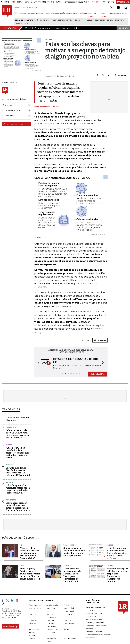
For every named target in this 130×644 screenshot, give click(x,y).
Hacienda (9, 465)
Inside (66, 629)
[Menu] (16, 13)
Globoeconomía (71, 623)
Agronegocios (35, 605)
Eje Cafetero (120, 20)
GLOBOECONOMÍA (58, 13)
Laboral (110, 566)
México (23, 545)
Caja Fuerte (51, 608)
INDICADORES (116, 13)
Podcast (32, 639)
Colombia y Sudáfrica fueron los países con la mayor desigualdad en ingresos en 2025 (18, 489)
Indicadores (34, 629)
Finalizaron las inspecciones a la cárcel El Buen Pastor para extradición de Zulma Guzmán (72, 575)
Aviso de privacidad (94, 620)
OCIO (48, 13)
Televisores (100, 20)
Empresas (33, 620)
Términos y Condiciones (95, 623)
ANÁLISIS (83, 13)
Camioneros (44, 20)
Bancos (9, 445)
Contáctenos (91, 616)
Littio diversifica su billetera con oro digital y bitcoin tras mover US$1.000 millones (117, 553)
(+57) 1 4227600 (9, 617)
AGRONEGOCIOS (72, 13)
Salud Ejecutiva (70, 639)
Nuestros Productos (94, 613)
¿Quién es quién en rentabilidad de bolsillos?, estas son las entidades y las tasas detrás (18, 453)
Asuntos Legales (36, 608)
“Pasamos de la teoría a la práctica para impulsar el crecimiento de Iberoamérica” (30, 553)
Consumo (33, 614)
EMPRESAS (40, 13)
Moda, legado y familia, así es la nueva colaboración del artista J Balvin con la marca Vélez (30, 574)
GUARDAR (121, 75)
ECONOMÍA (31, 13)
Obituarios (51, 632)
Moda (22, 566)
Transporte (11, 427)
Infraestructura (52, 629)
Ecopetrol (79, 20)
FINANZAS (22, 13)
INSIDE (124, 13)
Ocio (66, 632)
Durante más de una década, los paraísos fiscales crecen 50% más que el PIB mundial (18, 472)
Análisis (67, 605)
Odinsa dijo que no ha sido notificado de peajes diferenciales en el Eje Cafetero (74, 552)
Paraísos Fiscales (23, 23)
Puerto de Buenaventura (62, 20)
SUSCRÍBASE (123, 2)
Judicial (67, 566)
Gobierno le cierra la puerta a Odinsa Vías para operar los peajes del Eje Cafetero (17, 434)
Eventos (67, 620)
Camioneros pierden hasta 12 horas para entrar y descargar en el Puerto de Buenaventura (18, 507)
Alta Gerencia (52, 605)
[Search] (111, 8)
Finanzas (32, 623)
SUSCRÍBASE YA (98, 374)
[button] (38, 363)
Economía (68, 614)
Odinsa (110, 20)
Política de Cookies (94, 632)
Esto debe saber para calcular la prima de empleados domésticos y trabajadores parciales (117, 575)
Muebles (89, 20)
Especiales (51, 620)
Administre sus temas (13, 124)
